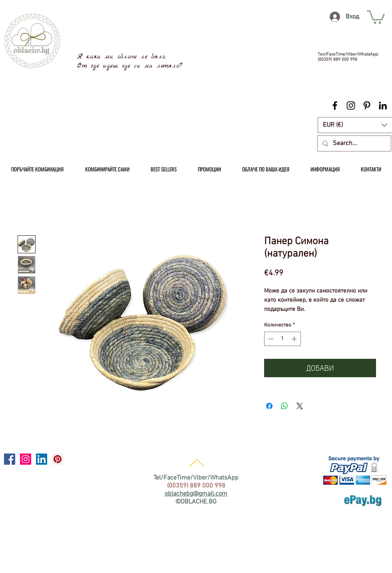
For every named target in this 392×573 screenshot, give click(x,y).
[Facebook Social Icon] (10, 459)
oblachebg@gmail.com (196, 494)
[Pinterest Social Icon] (58, 459)
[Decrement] (270, 339)
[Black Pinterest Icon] (367, 105)
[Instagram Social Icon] (26, 459)
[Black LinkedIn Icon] (383, 105)
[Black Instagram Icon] (351, 105)
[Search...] (353, 143)
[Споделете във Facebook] (269, 406)
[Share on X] (300, 406)
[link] (376, 16)
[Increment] (295, 339)
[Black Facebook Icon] (335, 105)
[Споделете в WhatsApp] (285, 406)
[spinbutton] (282, 339)
